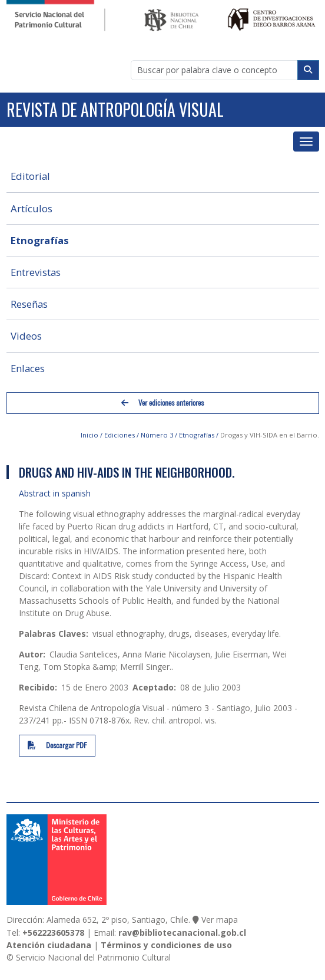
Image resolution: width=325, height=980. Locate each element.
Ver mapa (220, 920)
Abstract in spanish (55, 493)
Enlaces (28, 368)
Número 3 (157, 435)
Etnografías (40, 240)
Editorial (30, 176)
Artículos (31, 208)
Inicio (89, 435)
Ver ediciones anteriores (162, 403)
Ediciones (120, 435)
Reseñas (29, 304)
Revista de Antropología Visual (115, 109)
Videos (26, 336)
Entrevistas (36, 272)
